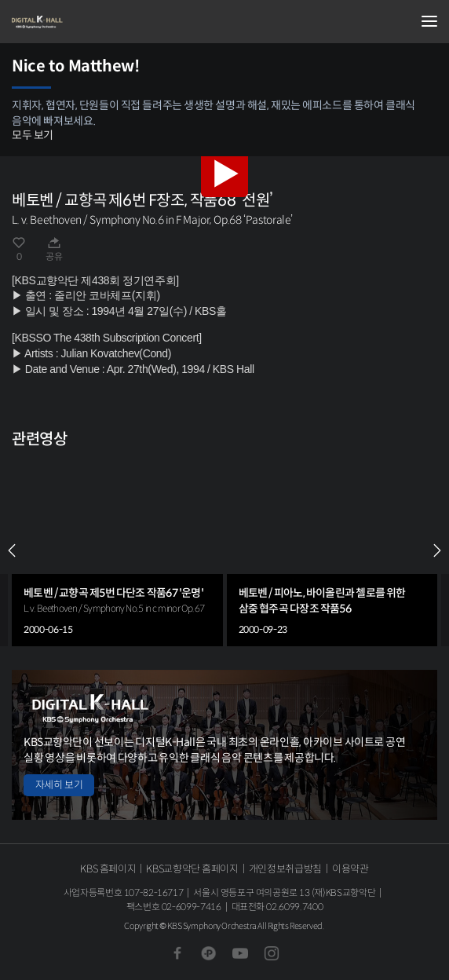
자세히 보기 (59, 785)
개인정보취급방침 (285, 869)
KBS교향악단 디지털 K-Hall (90, 22)
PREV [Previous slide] (12, 550)
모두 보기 (33, 135)
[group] (117, 550)
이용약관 (350, 869)
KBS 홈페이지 (108, 869)
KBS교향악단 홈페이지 (192, 869)
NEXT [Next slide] (437, 550)
